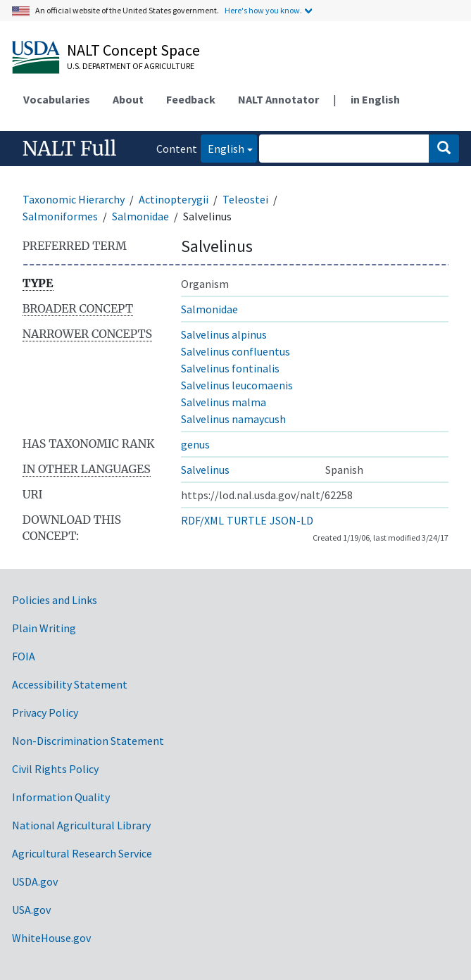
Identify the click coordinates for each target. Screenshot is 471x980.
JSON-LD (291, 520)
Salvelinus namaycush (233, 419)
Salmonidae (140, 216)
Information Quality (61, 797)
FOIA (24, 656)
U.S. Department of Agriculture (131, 66)
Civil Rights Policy (55, 769)
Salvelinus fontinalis (230, 368)
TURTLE (247, 520)
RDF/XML (202, 520)
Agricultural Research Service (82, 853)
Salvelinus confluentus (235, 351)
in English (375, 99)
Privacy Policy (45, 712)
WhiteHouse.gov (51, 938)
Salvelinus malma (224, 402)
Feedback (191, 99)
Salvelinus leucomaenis (237, 385)
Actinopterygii (174, 199)
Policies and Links (55, 600)
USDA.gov (35, 881)
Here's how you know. (263, 10)
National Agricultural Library (81, 825)
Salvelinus (205, 470)
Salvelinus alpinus (224, 334)
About (128, 99)
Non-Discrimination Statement (88, 741)
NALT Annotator (278, 99)
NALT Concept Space (133, 50)
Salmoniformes (60, 216)
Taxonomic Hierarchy (74, 199)
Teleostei (245, 199)
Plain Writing (44, 628)
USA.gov (31, 910)
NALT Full (70, 149)
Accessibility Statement (70, 684)
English (222, 147)
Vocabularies (57, 99)
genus (195, 444)
